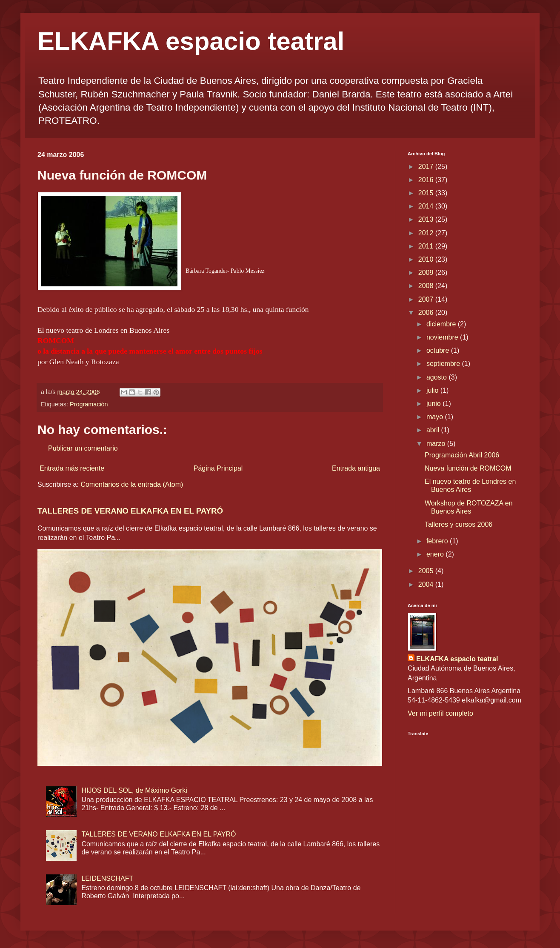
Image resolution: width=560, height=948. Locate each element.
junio (434, 404)
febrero (438, 541)
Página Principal (218, 468)
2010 (427, 259)
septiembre (444, 364)
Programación (89, 404)
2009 (427, 273)
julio (433, 390)
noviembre (443, 337)
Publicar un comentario (83, 448)
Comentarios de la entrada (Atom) (132, 484)
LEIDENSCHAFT (107, 878)
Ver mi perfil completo (440, 713)
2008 (427, 286)
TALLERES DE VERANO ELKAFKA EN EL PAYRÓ (130, 511)
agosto (437, 377)
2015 (427, 193)
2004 (427, 584)
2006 (427, 313)
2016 (427, 180)
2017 (427, 167)
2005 (427, 571)
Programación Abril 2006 (462, 455)
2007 (427, 299)
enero (436, 554)
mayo (436, 417)
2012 (427, 233)
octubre (439, 350)
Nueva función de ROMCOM (468, 468)
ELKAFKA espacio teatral (191, 41)
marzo (437, 444)
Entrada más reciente (72, 468)
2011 (427, 246)
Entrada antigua (356, 468)
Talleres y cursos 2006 (459, 524)
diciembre (442, 324)
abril (434, 430)
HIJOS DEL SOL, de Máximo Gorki (134, 790)
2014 (427, 206)
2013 (427, 219)
